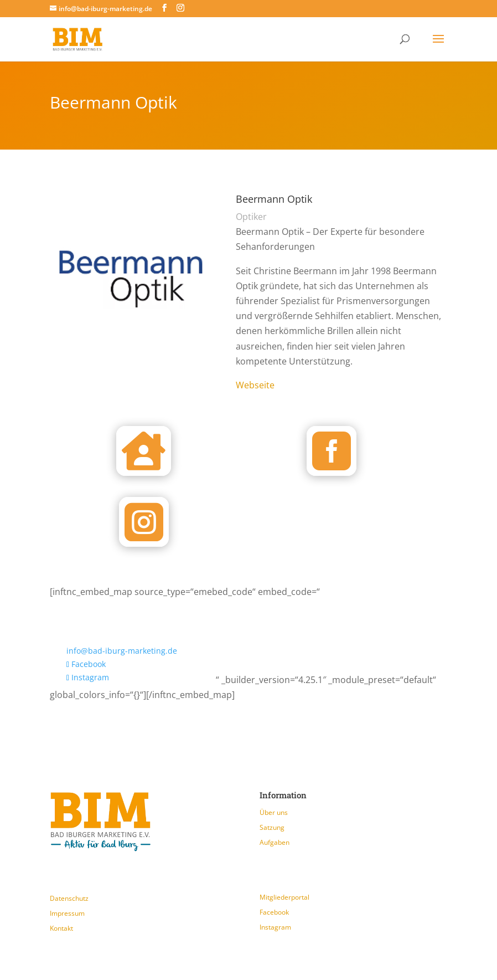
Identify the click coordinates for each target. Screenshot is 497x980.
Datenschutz (69, 898)
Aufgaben (275, 842)
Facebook (274, 912)
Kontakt (61, 928)
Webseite (255, 385)
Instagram (275, 927)
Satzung (272, 827)
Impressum (67, 913)
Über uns (274, 812)
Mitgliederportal (284, 897)
